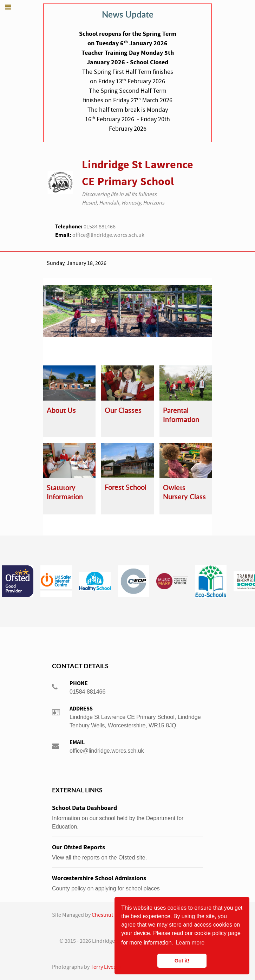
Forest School (126, 487)
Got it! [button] (182, 961)
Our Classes (123, 410)
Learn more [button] (190, 943)
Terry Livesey (106, 967)
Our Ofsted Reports (79, 847)
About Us (61, 410)
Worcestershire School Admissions (99, 878)
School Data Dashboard (84, 808)
